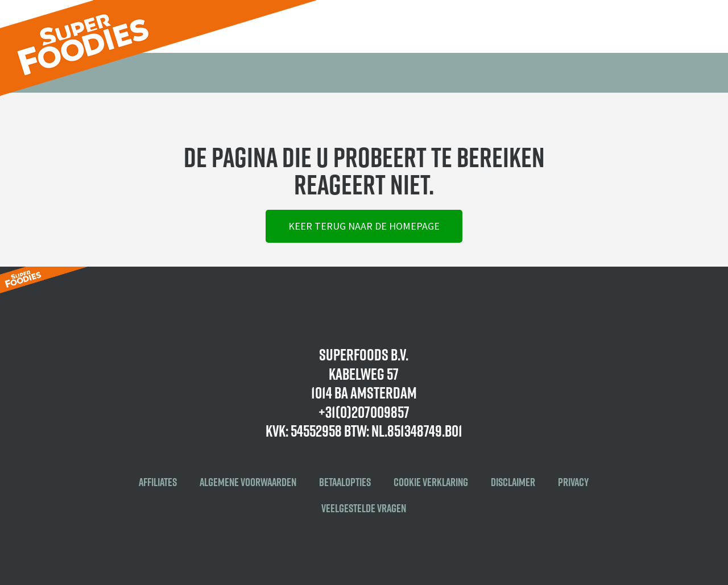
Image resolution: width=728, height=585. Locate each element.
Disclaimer (513, 482)
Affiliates (158, 482)
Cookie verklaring (431, 482)
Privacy (573, 482)
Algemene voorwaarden (248, 482)
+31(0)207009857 (364, 412)
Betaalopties (345, 482)
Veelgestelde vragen (364, 508)
